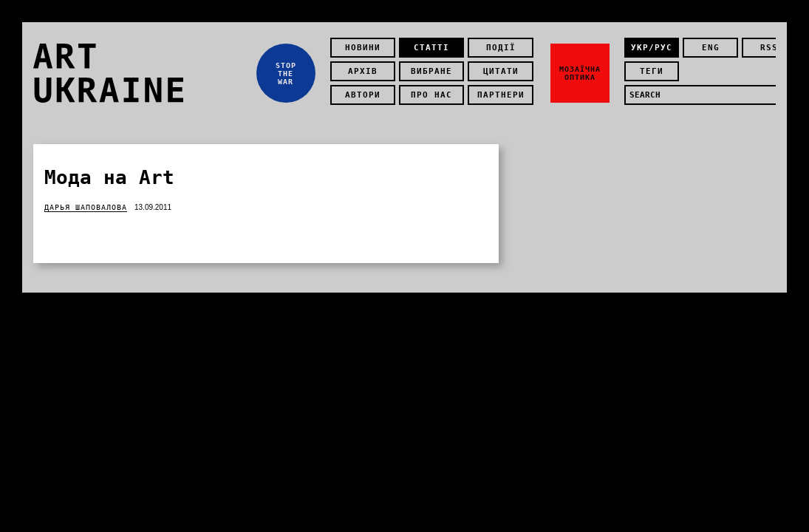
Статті (431, 48)
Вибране (431, 71)
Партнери (501, 95)
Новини (363, 48)
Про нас (431, 95)
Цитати (501, 71)
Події (501, 48)
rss (769, 48)
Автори (363, 95)
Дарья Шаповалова (86, 207)
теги (652, 71)
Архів (363, 71)
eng (711, 48)
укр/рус (652, 48)
